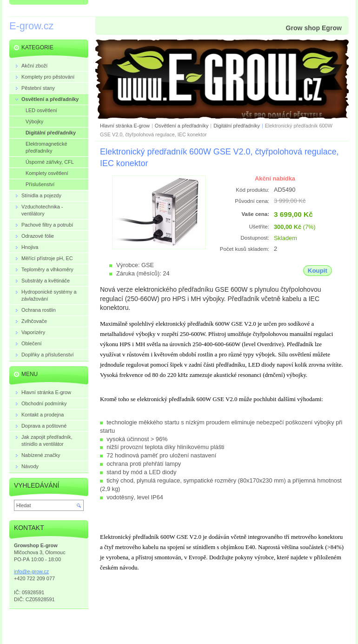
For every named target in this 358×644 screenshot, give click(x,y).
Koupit (318, 271)
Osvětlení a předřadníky (182, 126)
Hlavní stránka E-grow (125, 126)
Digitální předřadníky (237, 126)
